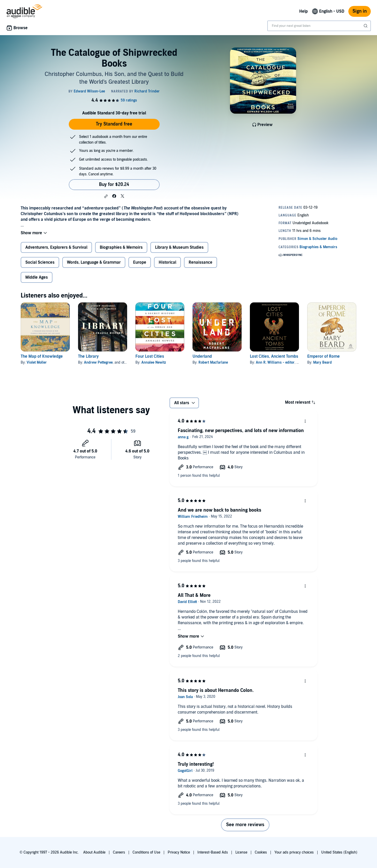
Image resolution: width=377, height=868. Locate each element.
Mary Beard (322, 362)
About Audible (94, 852)
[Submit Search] (366, 26)
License (241, 852)
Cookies (261, 852)
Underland (202, 356)
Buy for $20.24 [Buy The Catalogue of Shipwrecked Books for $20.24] (114, 185)
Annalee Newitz (154, 362)
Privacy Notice (179, 852)
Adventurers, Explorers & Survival (56, 247)
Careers (119, 852)
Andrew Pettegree (98, 362)
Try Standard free (114, 124)
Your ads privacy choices (294, 852)
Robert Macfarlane (213, 362)
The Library (88, 356)
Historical (167, 262)
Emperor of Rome (324, 356)
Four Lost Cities (150, 356)
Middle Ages (37, 277)
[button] (106, 196)
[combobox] (319, 26)
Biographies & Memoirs (121, 247)
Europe (140, 262)
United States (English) (339, 852)
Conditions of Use (146, 852)
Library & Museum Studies (179, 247)
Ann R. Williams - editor (275, 362)
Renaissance (201, 262)
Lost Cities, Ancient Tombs (274, 356)
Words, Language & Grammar (94, 262)
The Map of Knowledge (42, 356)
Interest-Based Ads (213, 852)
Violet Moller (37, 362)
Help (303, 11)
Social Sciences (40, 262)
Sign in (360, 11)
